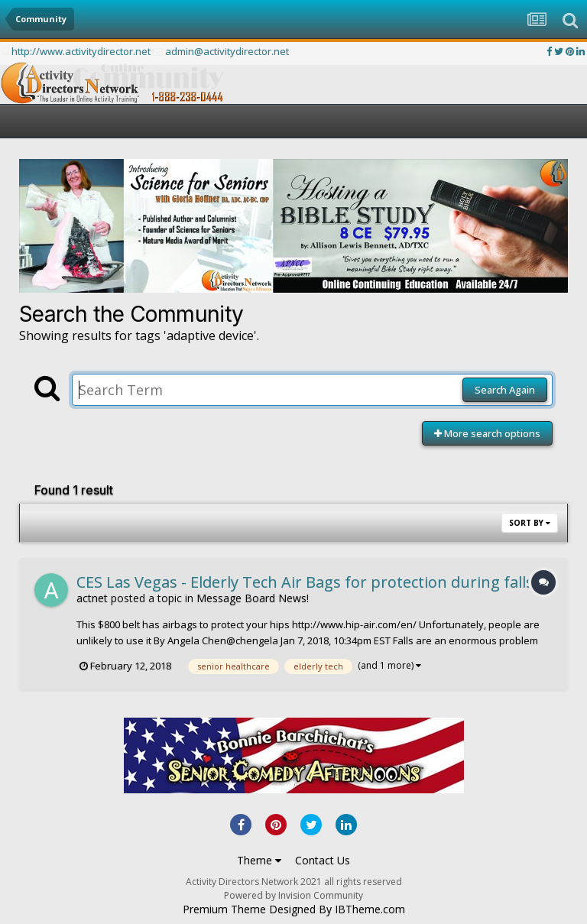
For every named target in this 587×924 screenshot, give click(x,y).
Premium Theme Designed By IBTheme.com (294, 909)
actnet (92, 598)
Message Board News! (253, 598)
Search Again (505, 390)
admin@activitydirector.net (227, 51)
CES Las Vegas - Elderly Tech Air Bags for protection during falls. (307, 582)
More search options (487, 433)
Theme (259, 860)
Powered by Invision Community (293, 895)
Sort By (530, 523)
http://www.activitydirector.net (81, 51)
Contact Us (323, 860)
